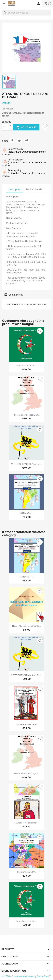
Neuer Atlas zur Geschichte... (27, 626)
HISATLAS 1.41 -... (27, 513)
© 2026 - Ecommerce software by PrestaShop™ (26, 976)
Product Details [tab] (34, 189)
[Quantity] (6, 127)
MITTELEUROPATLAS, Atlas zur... (26, 464)
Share (12, 141)
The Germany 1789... (27, 872)
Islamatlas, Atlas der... (26, 366)
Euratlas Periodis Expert (27, 724)
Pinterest (27, 141)
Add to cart (26, 127)
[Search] (26, 13)
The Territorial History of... (27, 415)
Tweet (19, 141)
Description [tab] (15, 189)
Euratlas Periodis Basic (26, 823)
